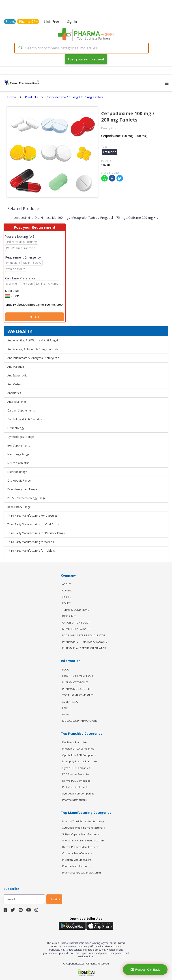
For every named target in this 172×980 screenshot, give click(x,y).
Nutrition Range (17, 472)
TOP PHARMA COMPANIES (78, 695)
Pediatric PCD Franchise (77, 787)
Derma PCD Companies (76, 781)
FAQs (65, 708)
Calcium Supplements (21, 410)
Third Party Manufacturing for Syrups (31, 542)
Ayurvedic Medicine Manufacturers (83, 828)
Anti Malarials (16, 367)
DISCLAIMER (69, 616)
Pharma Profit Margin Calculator (86, 642)
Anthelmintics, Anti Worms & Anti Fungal (33, 340)
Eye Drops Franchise (74, 742)
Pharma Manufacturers (76, 866)
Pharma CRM (29, 21)
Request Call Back (145, 970)
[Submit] (20, 48)
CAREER (67, 597)
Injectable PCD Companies (78, 749)
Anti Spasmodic (17, 375)
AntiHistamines (17, 402)
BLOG (66, 669)
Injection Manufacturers (77, 860)
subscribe (54, 899)
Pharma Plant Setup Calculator (84, 648)
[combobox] (82, 48)
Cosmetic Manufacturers (77, 853)
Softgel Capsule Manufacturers (81, 834)
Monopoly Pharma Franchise (80, 761)
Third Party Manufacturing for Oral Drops (33, 524)
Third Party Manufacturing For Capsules (32, 516)
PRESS (66, 714)
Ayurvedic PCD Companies (78, 793)
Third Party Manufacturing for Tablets (31, 551)
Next (35, 317)
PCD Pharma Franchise (76, 774)
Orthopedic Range (19, 481)
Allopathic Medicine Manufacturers (83, 840)
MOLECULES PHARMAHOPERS (80, 721)
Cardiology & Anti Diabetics (25, 419)
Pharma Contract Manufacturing (82, 873)
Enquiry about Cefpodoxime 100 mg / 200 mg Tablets (35, 305)
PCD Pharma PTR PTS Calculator (84, 635)
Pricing (10, 21)
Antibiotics (14, 393)
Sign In (72, 21)
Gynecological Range (21, 437)
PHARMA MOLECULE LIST (77, 689)
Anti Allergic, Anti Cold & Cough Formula (33, 349)
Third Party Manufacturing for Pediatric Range (36, 533)
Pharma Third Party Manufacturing (83, 821)
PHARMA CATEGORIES (75, 682)
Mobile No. (12, 291)
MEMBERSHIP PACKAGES (77, 629)
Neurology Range (18, 454)
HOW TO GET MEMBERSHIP (78, 676)
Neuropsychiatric (18, 463)
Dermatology (16, 428)
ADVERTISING (70, 702)
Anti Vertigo (15, 384)
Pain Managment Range (22, 489)
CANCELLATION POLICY (76, 623)
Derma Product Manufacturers (81, 847)
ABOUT (67, 584)
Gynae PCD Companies (76, 768)
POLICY (67, 603)
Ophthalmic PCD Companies (79, 755)
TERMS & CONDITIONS (76, 610)
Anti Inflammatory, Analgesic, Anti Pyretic (33, 358)
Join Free (51, 21)
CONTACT (68, 590)
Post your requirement (86, 59)
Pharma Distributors (74, 800)
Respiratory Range (19, 507)
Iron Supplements (19, 446)
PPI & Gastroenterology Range (27, 498)
